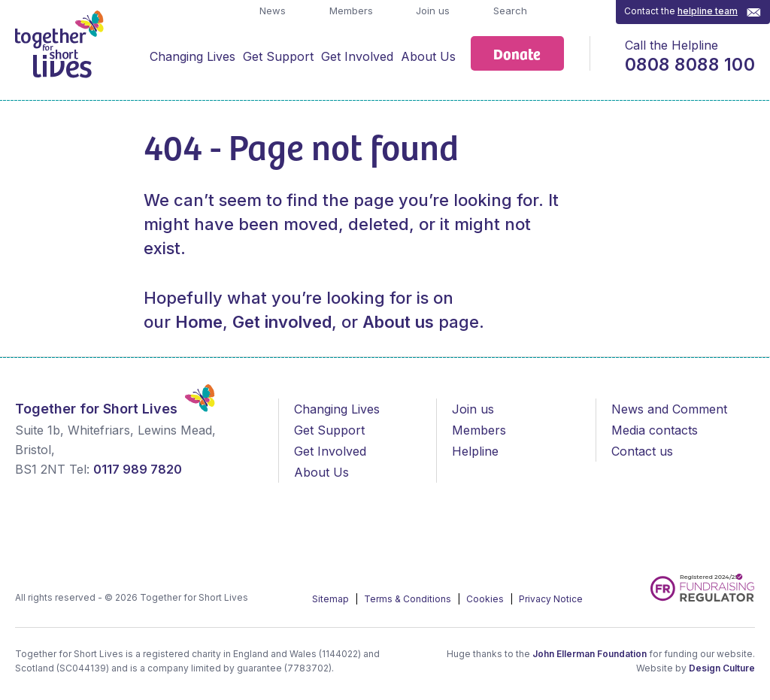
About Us (428, 56)
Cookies (486, 599)
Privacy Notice (551, 599)
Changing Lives (192, 56)
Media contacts (655, 430)
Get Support (278, 56)
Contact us (642, 451)
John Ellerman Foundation (590, 654)
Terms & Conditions (409, 599)
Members (350, 11)
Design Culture (722, 668)
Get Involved (357, 56)
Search (509, 11)
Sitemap (332, 599)
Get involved (282, 322)
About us (398, 322)
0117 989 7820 (138, 469)
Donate (517, 53)
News (271, 11)
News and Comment (669, 409)
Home (199, 322)
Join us (431, 11)
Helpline (475, 451)
